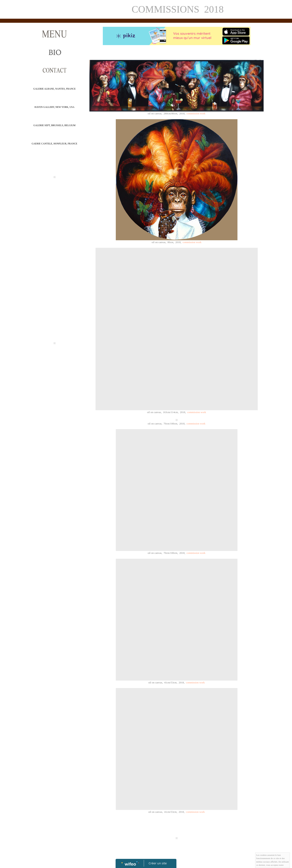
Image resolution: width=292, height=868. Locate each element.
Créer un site (158, 863)
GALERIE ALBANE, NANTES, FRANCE (54, 89)
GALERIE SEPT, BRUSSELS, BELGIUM (54, 125)
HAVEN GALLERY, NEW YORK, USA (54, 107)
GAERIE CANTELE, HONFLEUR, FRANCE (54, 144)
